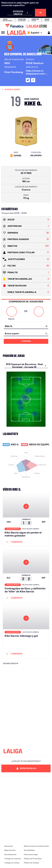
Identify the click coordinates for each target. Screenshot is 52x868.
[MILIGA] (48, 33)
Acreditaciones (10, 854)
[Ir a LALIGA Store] (26, 26)
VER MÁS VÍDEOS (11, 663)
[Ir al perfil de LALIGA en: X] (28, 80)
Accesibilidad (29, 850)
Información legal (31, 854)
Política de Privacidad (33, 859)
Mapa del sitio (10, 850)
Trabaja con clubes (12, 863)
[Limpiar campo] (46, 326)
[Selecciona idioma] (35, 33)
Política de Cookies (31, 863)
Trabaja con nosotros (13, 859)
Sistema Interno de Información (36, 846)
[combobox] (26, 326)
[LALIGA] (16, 33)
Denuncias (8, 846)
